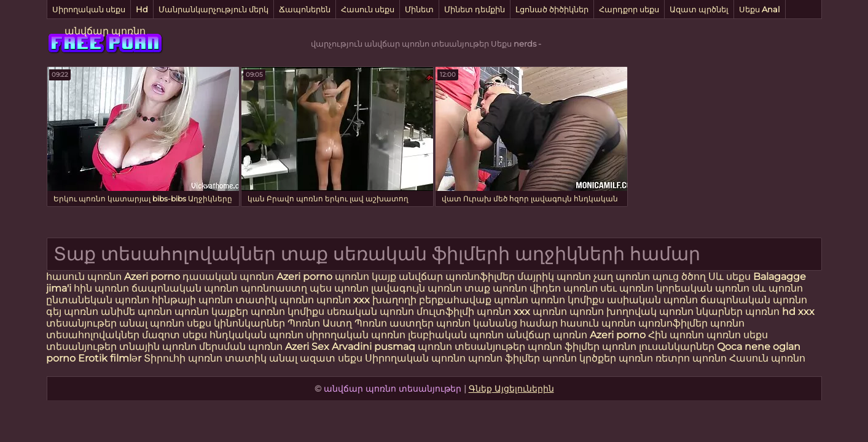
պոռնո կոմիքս (568, 300)
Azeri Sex (308, 347)
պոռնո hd (770, 312)
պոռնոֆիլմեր (673, 323)
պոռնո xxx (343, 300)
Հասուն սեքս (368, 9)
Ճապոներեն (305, 9)
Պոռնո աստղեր (394, 323)
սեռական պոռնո (370, 312)
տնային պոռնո (158, 347)
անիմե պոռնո (136, 312)
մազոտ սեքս (174, 335)
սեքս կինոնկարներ (236, 323)
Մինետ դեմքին (475, 9)
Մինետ (419, 9)
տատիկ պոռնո (275, 300)
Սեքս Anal (760, 9)
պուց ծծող (680, 277)
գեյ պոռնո (72, 312)
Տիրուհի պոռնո (184, 358)
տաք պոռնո (496, 288)
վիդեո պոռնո (564, 288)
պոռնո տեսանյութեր (471, 347)
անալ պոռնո (152, 323)
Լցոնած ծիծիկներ (552, 9)
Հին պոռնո (677, 335)
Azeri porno (153, 277)
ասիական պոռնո (652, 300)
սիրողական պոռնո (356, 335)
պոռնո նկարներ (701, 312)
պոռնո (724, 335)
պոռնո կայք (366, 277)
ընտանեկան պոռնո (98, 300)
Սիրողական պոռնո (415, 358)
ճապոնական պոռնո (185, 288)
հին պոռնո (101, 288)
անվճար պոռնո (105, 31)
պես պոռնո (339, 288)
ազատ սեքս (331, 358)
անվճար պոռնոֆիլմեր (457, 277)
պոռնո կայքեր (211, 312)
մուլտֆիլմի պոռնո (464, 312)
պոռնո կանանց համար (497, 323)
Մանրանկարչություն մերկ (213, 9)
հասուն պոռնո (84, 277)
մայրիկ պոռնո (554, 277)
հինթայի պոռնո (192, 300)
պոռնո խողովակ (613, 312)
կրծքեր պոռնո (617, 358)
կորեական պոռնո (703, 288)
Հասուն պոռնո (767, 358)
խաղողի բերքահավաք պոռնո (450, 300)
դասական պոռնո (229, 277)
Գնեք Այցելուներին (511, 389)
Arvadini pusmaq (375, 347)
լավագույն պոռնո (416, 288)
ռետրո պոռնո (692, 358)
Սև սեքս (729, 277)
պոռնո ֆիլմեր (565, 347)
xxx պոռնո (540, 312)
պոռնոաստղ (274, 288)
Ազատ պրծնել (699, 9)
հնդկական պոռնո (256, 335)
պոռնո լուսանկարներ (659, 347)
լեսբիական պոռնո (456, 335)
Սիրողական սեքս (89, 9)
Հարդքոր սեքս (629, 9)
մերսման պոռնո (241, 347)
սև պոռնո (777, 288)
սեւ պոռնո (627, 288)
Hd (142, 9)
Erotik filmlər (111, 358)
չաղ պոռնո (622, 277)
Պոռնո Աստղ (320, 323)
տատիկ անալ (261, 358)
